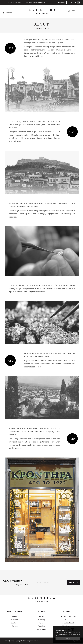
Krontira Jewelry (42, 11)
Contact (15, 626)
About (15, 616)
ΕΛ (75, 3)
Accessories (42, 629)
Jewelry (42, 616)
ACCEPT (68, 639)
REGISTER (73, 582)
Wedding (41, 620)
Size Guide (15, 623)
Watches (42, 626)
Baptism (42, 623)
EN (79, 3)
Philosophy (15, 620)
